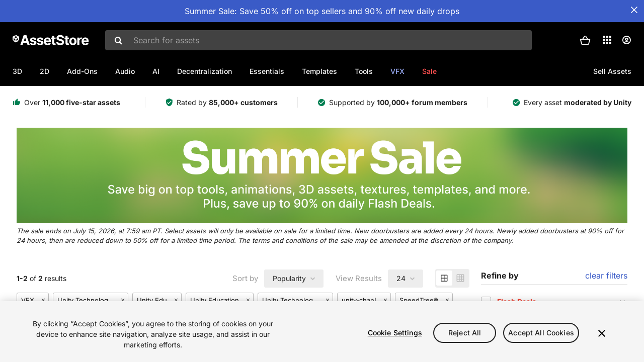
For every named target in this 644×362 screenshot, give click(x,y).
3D (17, 71)
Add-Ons (82, 71)
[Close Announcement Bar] (634, 10)
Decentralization (205, 71)
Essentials (267, 71)
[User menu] (626, 40)
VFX (397, 71)
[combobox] (318, 40)
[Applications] (607, 40)
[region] (322, 332)
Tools (364, 71)
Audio (125, 71)
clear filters (606, 276)
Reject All (465, 333)
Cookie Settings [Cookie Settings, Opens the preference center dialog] (395, 333)
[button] (585, 40)
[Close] (602, 333)
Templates (319, 71)
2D (45, 71)
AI (156, 71)
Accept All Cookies (541, 333)
